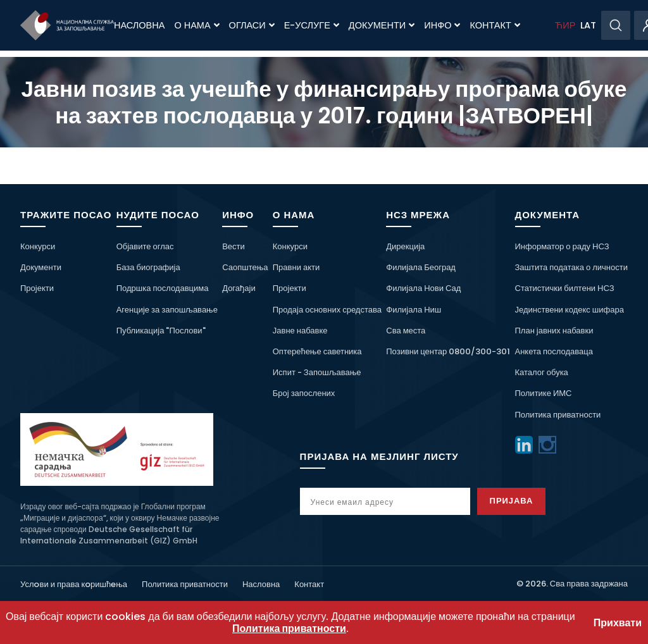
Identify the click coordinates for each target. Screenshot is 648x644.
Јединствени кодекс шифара (570, 310)
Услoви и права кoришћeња (74, 584)
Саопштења (245, 267)
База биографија (148, 267)
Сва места (406, 331)
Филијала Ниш (414, 310)
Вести (234, 246)
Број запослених (304, 393)
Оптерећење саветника (317, 351)
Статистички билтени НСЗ (565, 288)
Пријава (512, 501)
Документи (382, 25)
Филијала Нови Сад (423, 288)
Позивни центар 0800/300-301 (448, 351)
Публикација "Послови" (161, 331)
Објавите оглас (145, 246)
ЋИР (565, 25)
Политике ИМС (544, 393)
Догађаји (239, 288)
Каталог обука (542, 372)
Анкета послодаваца (554, 351)
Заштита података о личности (572, 267)
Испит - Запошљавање (317, 372)
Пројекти (37, 288)
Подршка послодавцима (163, 288)
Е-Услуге (312, 25)
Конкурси (38, 246)
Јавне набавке (300, 331)
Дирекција (405, 246)
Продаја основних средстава (327, 310)
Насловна (139, 25)
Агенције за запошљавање (167, 310)
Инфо (442, 25)
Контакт (495, 25)
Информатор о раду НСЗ (562, 246)
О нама (196, 25)
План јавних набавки (554, 331)
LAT (588, 25)
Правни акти (296, 267)
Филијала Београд (421, 267)
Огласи (252, 25)
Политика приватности (558, 415)
